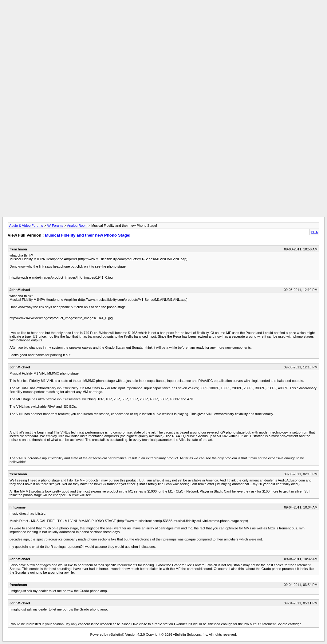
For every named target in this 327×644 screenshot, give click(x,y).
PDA (314, 232)
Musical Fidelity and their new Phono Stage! (88, 235)
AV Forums (55, 226)
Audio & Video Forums (26, 226)
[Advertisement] (163, 16)
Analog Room (77, 226)
